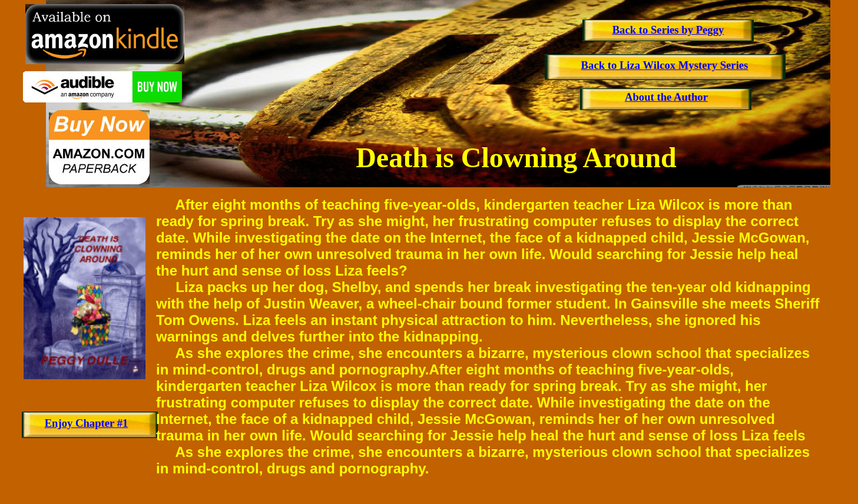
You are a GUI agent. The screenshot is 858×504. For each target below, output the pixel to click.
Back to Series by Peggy (668, 30)
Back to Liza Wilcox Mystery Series (665, 65)
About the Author (666, 97)
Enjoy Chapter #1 (87, 423)
